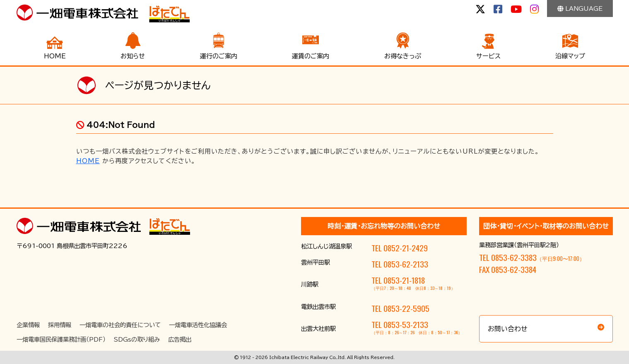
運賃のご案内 (311, 56)
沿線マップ (570, 56)
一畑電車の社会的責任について (120, 325)
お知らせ (133, 56)
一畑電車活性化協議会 (198, 325)
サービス (488, 56)
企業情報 (28, 325)
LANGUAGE (580, 8)
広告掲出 (180, 339)
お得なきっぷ (403, 56)
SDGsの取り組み (137, 339)
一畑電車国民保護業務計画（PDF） (61, 339)
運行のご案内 (219, 56)
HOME (55, 56)
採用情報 (60, 325)
